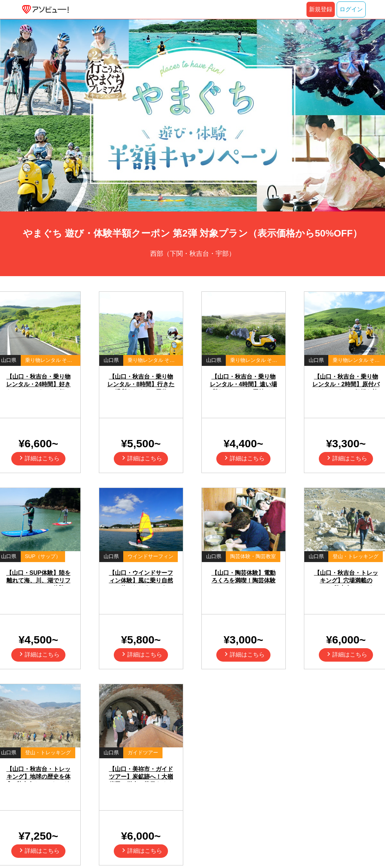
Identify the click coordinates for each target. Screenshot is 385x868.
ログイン (351, 9)
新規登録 (321, 9)
